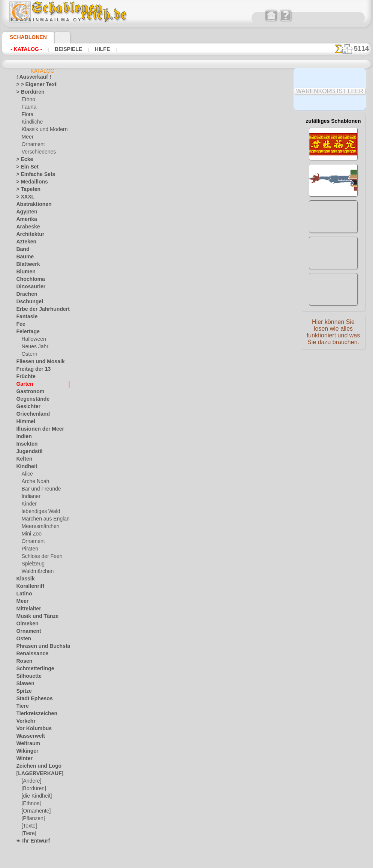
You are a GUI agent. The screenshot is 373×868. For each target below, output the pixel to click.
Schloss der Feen (39, 556)
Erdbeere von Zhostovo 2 (173, 314)
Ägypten (25, 212)
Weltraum (26, 744)
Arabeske (26, 227)
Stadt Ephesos (31, 699)
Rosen (22, 661)
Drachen (25, 294)
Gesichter (26, 407)
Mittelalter (27, 609)
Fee (20, 324)
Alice (26, 474)
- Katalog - (24, 49)
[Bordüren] (33, 789)
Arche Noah (34, 482)
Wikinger (25, 751)
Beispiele (61, 49)
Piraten (29, 549)
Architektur (28, 234)
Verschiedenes (36, 152)
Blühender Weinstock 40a (174, 198)
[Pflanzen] (32, 819)
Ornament (32, 145)
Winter (23, 759)
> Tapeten (26, 189)
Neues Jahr (33, 347)
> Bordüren (27, 92)
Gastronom (28, 392)
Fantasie (25, 317)
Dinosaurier (28, 287)
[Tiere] (28, 834)
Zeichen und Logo (34, 766)
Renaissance (29, 654)
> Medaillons (29, 182)
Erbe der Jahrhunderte (39, 309)
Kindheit (25, 467)
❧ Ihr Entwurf (31, 841)
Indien (22, 437)
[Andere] (31, 781)
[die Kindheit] (35, 796)
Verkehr (24, 721)
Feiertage (26, 332)
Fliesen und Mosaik (36, 362)
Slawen (23, 684)
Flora (27, 115)
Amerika (25, 219)
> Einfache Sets (31, 174)
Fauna (28, 107)
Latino (23, 594)
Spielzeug (31, 564)
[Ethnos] (31, 804)
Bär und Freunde (39, 489)
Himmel (24, 422)
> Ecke (22, 160)
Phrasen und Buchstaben (42, 646)
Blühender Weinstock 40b (175, 140)
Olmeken (25, 624)
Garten (23, 384)
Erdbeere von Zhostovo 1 (173, 372)
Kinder (28, 504)
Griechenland (30, 414)
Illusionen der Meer (36, 429)
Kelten (23, 459)
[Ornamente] (35, 811)
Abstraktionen (31, 204)
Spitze (22, 691)
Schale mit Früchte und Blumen (181, 256)
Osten (22, 639)
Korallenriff (28, 586)
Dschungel (27, 302)
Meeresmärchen (38, 526)
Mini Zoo (31, 534)
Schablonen (25, 37)
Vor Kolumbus (31, 729)
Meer (27, 137)
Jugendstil (26, 452)
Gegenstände (30, 399)
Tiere (21, 706)
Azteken (24, 242)
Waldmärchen (36, 571)
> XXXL (23, 197)
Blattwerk (26, 264)
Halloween (32, 339)
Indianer (30, 497)
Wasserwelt (28, 736)
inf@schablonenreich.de (189, 674)
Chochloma (28, 279)
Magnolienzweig (163, 430)
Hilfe (91, 49)
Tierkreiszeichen (32, 714)
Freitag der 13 (30, 369)
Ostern (28, 354)
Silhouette (27, 676)
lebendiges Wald (38, 512)
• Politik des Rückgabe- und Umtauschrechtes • (188, 712)
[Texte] (28, 826)
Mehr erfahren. (247, 862)
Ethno (28, 100)
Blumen (24, 272)
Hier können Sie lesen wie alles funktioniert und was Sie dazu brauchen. (333, 334)
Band (22, 249)
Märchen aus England (44, 519)
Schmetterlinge (31, 669)
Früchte (24, 377)
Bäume (23, 257)
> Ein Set (25, 167)
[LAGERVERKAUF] (36, 774)
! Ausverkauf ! (30, 77)
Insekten (25, 444)
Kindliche (31, 122)
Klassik (23, 579)
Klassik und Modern (42, 130)
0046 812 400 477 (205, 629)
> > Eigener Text (31, 85)
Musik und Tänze (34, 616)
